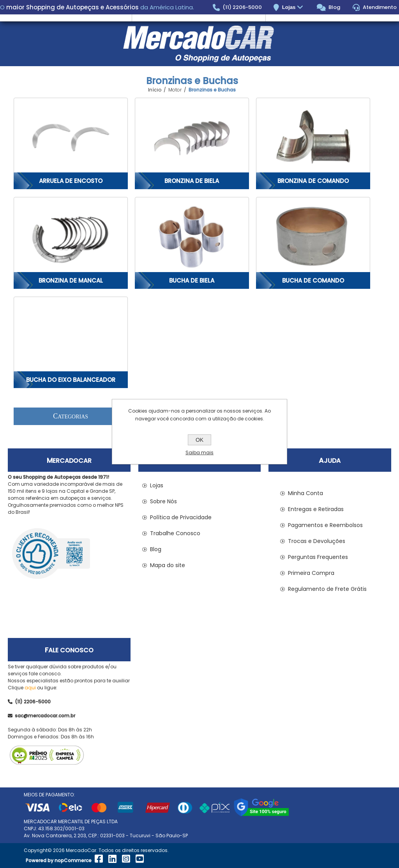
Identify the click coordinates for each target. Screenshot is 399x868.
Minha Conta (305, 493)
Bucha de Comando (313, 280)
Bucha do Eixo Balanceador (71, 380)
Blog (329, 7)
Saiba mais (199, 452)
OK (199, 440)
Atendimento (375, 7)
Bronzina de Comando (313, 181)
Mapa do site (168, 565)
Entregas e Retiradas (316, 509)
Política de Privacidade (181, 517)
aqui (30, 688)
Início (155, 90)
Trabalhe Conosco (175, 533)
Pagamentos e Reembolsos (325, 525)
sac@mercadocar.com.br (41, 716)
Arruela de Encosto (71, 181)
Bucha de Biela (192, 280)
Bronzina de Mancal (71, 280)
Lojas (294, 8)
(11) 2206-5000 (237, 7)
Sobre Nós (163, 501)
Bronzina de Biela (192, 181)
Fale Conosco (69, 650)
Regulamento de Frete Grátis (327, 589)
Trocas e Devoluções (317, 541)
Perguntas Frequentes (318, 557)
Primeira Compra (311, 573)
